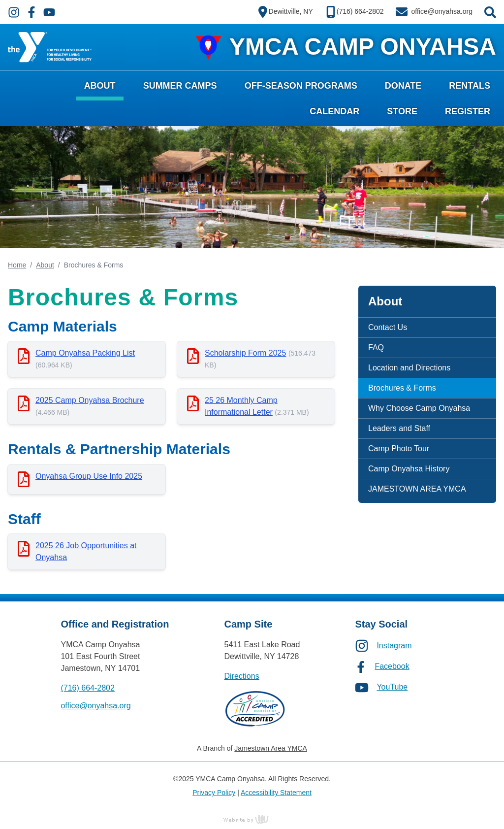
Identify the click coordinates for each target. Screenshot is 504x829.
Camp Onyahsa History (409, 469)
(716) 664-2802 (87, 688)
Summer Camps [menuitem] (180, 86)
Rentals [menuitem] (470, 86)
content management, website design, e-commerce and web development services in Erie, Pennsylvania (252, 819)
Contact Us (388, 327)
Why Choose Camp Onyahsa (419, 408)
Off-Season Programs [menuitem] (301, 86)
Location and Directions (409, 368)
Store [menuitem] (402, 111)
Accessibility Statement (276, 793)
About (45, 265)
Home (17, 265)
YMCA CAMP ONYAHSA (363, 47)
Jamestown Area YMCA (271, 748)
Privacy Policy (214, 793)
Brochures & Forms (402, 388)
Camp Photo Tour (399, 448)
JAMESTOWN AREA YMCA (417, 489)
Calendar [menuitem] (334, 111)
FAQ (376, 348)
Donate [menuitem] (403, 86)
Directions (242, 676)
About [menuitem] (100, 86)
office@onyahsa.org (95, 706)
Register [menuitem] (468, 111)
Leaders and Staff (399, 428)
